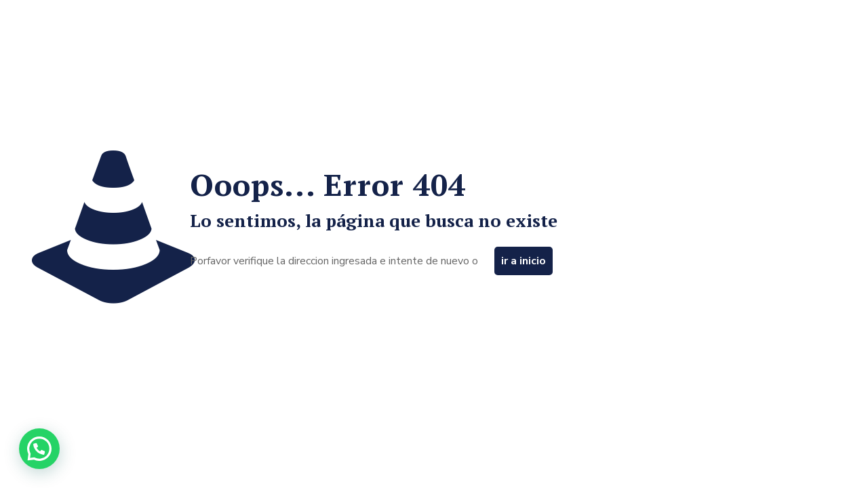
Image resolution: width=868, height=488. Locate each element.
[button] (39, 449)
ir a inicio (524, 261)
